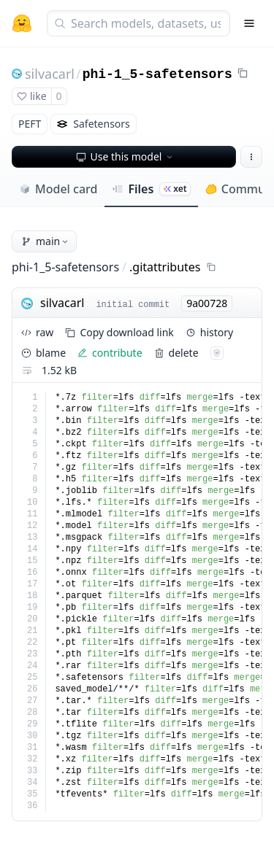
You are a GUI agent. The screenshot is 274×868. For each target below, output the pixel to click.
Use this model (126, 156)
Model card (58, 189)
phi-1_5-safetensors (157, 74)
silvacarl (50, 74)
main (46, 241)
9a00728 (207, 303)
